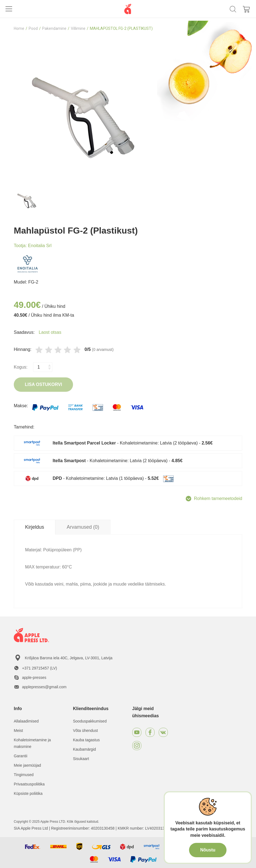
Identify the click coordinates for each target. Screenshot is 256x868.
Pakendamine (54, 28)
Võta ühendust (85, 731)
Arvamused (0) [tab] (83, 527)
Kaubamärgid (84, 749)
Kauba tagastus (86, 740)
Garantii (21, 756)
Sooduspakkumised (90, 721)
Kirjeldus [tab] (35, 527)
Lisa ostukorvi (43, 384)
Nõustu (208, 850)
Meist (18, 731)
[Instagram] (137, 746)
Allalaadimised (26, 721)
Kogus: (21, 367)
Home (19, 28)
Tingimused (24, 775)
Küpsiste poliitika (28, 793)
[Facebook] (150, 732)
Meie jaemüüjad (27, 765)
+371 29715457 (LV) (40, 668)
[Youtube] (137, 732)
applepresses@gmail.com (44, 687)
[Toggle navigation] (9, 9)
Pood (33, 28)
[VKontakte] (163, 732)
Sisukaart (81, 759)
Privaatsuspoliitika (29, 784)
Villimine (78, 28)
